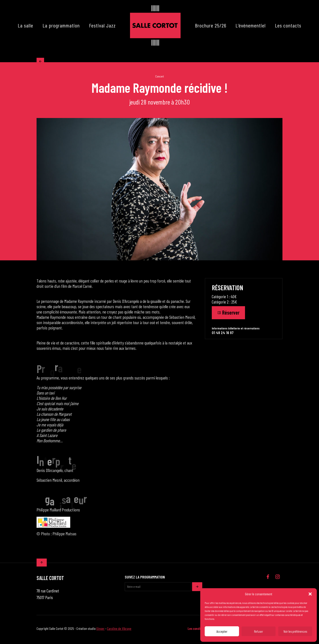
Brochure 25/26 (211, 25)
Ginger (100, 631)
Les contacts (288, 25)
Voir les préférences (295, 631)
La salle (25, 25)
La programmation (61, 25)
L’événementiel (251, 25)
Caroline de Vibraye (119, 631)
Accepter (222, 631)
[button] (310, 594)
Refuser (259, 631)
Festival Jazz (102, 25)
